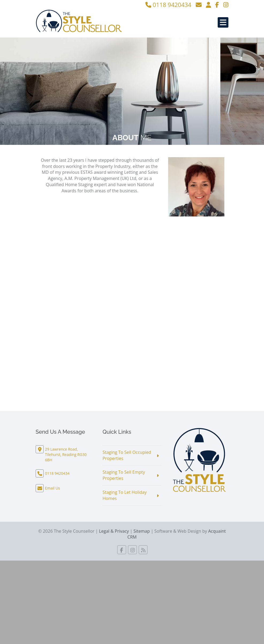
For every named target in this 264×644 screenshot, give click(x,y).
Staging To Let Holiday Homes (125, 495)
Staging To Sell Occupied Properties (127, 455)
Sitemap (142, 531)
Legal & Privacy (114, 531)
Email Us (52, 488)
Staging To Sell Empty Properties (124, 475)
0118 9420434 (168, 5)
